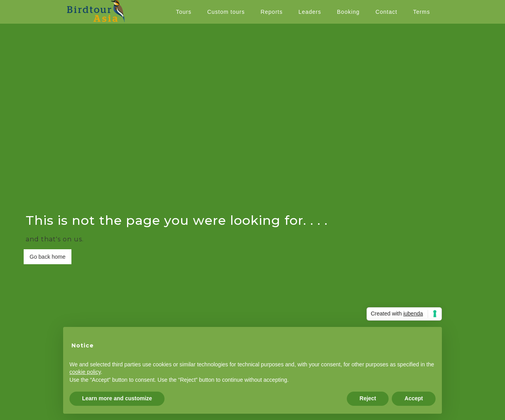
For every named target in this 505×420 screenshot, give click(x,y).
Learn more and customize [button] (117, 398)
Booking (348, 12)
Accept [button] (414, 398)
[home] (96, 11)
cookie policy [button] (85, 372)
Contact (386, 12)
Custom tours (226, 12)
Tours (184, 12)
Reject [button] (368, 398)
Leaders (310, 12)
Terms (422, 12)
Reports (271, 12)
